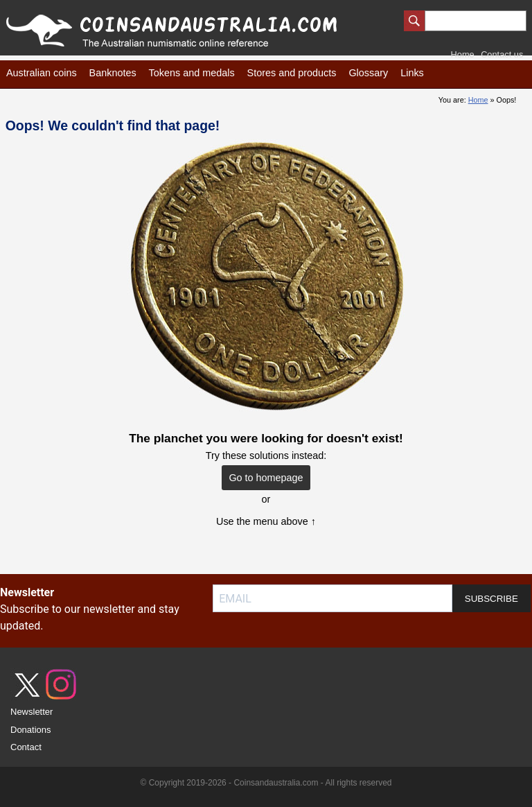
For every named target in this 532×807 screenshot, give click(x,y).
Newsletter (32, 712)
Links (412, 73)
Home (463, 54)
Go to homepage (266, 478)
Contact (26, 747)
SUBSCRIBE (491, 599)
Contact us (502, 54)
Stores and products (292, 73)
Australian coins (42, 73)
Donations (31, 730)
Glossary (368, 73)
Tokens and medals (192, 73)
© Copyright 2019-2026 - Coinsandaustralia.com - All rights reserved (266, 783)
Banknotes (113, 73)
